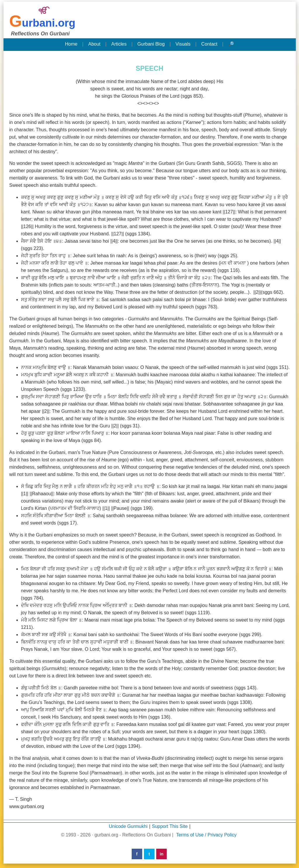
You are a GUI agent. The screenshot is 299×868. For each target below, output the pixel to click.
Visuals (183, 44)
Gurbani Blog (151, 44)
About (94, 44)
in (161, 854)
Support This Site (170, 826)
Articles (119, 44)
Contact (209, 44)
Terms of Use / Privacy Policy (206, 835)
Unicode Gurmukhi (128, 826)
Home (71, 44)
